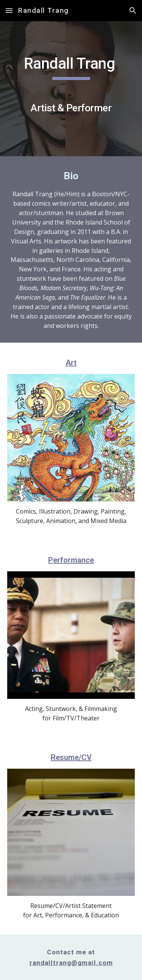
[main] (71, 89)
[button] (9, 10)
